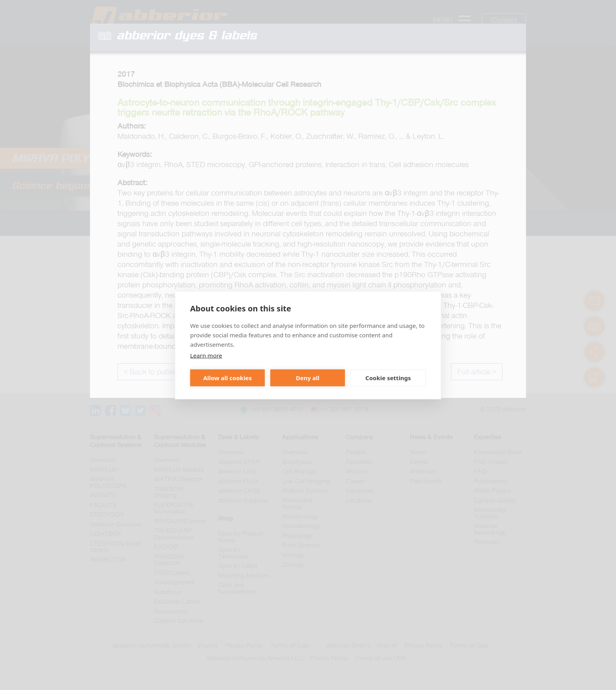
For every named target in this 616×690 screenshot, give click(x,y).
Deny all (308, 378)
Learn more (206, 355)
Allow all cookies (227, 378)
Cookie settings (388, 378)
